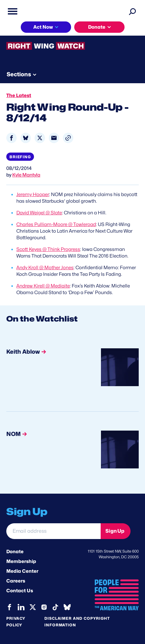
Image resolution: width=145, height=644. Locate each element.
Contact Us (20, 591)
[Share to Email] (54, 138)
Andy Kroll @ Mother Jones (45, 268)
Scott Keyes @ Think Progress (48, 249)
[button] (68, 138)
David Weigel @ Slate (39, 213)
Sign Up (115, 531)
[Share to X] (40, 138)
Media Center (22, 571)
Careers (16, 581)
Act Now (43, 27)
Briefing (20, 157)
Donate (97, 27)
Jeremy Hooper (33, 194)
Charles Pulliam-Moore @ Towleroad (56, 224)
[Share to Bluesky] (26, 138)
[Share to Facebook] (11, 138)
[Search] (132, 11)
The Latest (19, 96)
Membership (21, 561)
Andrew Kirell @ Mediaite (43, 286)
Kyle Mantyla (26, 175)
